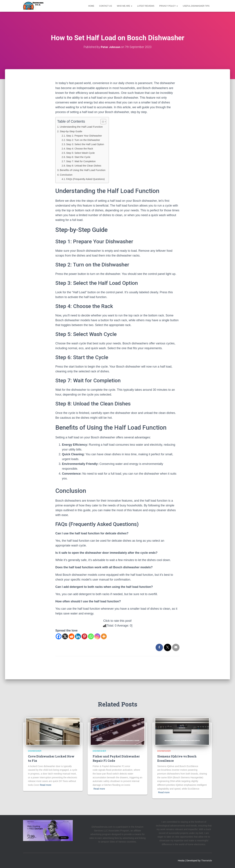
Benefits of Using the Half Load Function (84, 170)
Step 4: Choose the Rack (81, 148)
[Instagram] (97, 636)
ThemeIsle (207, 861)
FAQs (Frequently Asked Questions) (87, 179)
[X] (65, 636)
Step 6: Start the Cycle (79, 157)
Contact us (106, 6)
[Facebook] (59, 636)
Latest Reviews (146, 6)
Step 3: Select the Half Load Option (86, 144)
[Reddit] (72, 636)
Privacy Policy (169, 6)
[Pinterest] (84, 636)
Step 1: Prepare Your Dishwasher (85, 135)
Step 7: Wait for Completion (82, 161)
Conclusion (67, 174)
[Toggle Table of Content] (104, 122)
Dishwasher (35, 751)
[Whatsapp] (91, 636)
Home (91, 6)
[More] (104, 636)
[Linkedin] (78, 636)
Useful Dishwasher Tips (196, 6)
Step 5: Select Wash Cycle (81, 153)
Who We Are (125, 6)
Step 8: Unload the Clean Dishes (85, 166)
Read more (45, 785)
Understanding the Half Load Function (83, 127)
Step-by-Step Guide (72, 131)
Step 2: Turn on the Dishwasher (84, 140)
